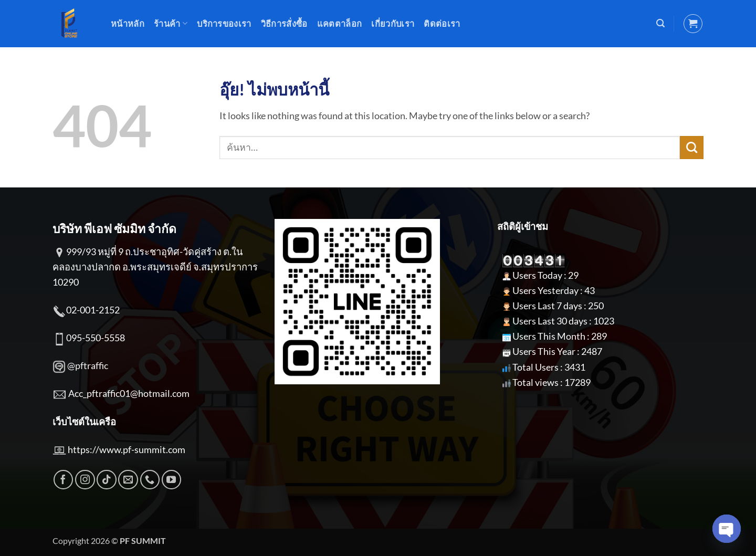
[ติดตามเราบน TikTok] (107, 480)
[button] (660, 23)
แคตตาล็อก (340, 23)
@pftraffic (88, 365)
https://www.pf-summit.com (127, 449)
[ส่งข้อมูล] (692, 148)
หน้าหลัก (128, 23)
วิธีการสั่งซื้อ (284, 23)
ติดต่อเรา (442, 23)
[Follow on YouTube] (172, 480)
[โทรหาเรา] (150, 480)
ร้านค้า (171, 24)
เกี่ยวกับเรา (393, 23)
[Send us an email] (128, 480)
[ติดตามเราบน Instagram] (85, 480)
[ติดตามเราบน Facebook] (64, 480)
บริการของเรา (224, 23)
